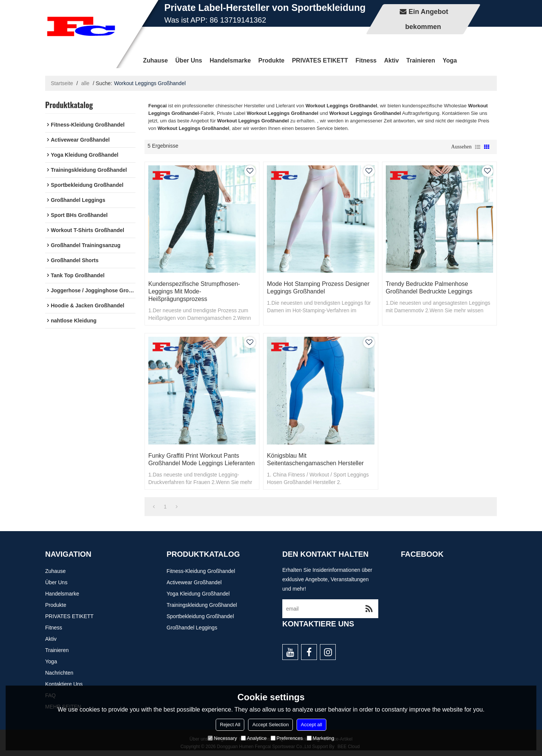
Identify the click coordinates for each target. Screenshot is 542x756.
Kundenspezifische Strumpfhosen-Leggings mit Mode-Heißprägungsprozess (194, 291)
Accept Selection (270, 725)
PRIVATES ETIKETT (320, 60)
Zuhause (155, 60)
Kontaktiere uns (64, 684)
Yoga (450, 60)
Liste (478, 147)
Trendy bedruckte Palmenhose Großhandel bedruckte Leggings (429, 288)
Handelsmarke (230, 60)
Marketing (320, 738)
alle (85, 83)
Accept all (311, 725)
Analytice (254, 738)
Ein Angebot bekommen (427, 19)
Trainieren (421, 60)
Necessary (222, 738)
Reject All (230, 725)
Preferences (287, 738)
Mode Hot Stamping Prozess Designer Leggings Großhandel (318, 288)
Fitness (366, 60)
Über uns (189, 60)
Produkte (271, 60)
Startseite (62, 83)
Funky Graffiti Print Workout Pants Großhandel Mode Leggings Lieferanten (202, 459)
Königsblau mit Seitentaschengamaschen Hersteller (315, 459)
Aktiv (391, 60)
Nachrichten (59, 673)
